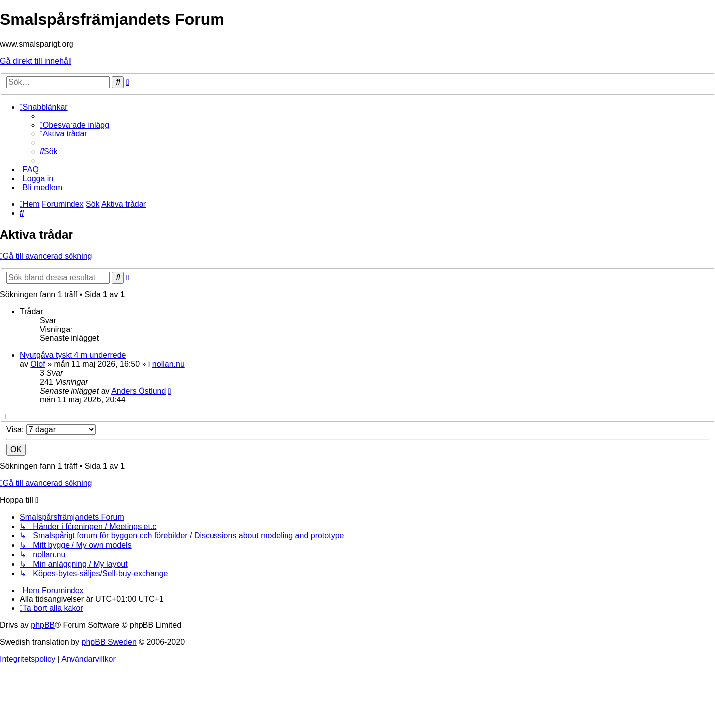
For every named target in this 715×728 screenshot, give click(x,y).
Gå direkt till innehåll (36, 61)
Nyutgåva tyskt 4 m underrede (73, 355)
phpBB (43, 625)
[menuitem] (74, 125)
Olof (37, 364)
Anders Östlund (139, 391)
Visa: (51, 430)
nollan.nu (169, 364)
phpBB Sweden (109, 642)
